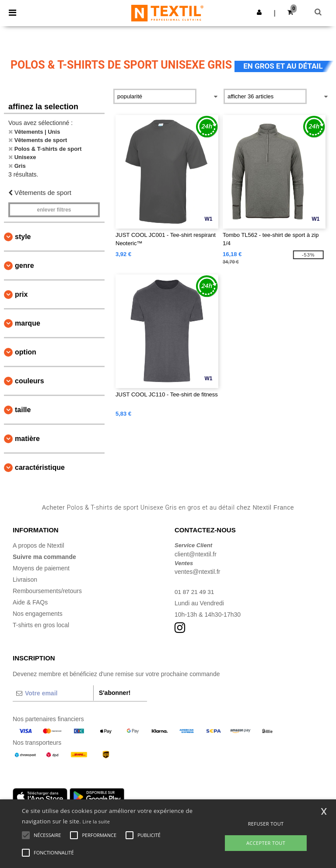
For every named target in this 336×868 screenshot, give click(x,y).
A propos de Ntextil (38, 545)
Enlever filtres (54, 210)
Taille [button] (23, 410)
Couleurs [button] (30, 381)
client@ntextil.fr (196, 554)
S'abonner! (115, 693)
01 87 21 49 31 (195, 592)
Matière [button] (27, 439)
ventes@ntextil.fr (197, 572)
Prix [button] (21, 294)
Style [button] (23, 237)
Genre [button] (24, 266)
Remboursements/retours (47, 591)
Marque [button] (28, 323)
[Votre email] (53, 693)
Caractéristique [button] (40, 467)
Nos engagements (38, 614)
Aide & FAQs (30, 602)
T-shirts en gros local (41, 625)
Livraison (25, 580)
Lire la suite (96, 821)
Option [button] (26, 352)
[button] (259, 12)
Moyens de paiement (41, 568)
